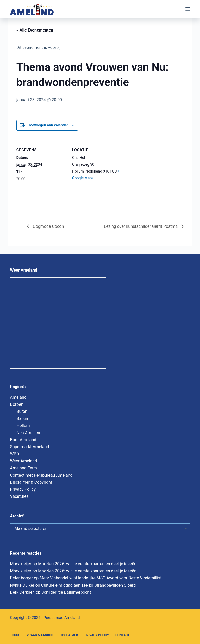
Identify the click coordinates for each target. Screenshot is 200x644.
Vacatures (19, 496)
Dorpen (17, 404)
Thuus (15, 635)
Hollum (23, 425)
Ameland (18, 397)
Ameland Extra (23, 468)
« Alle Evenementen (35, 30)
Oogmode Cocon (48, 226)
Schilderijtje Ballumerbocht (66, 592)
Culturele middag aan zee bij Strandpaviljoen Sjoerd (89, 585)
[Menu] (188, 9)
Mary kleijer (21, 564)
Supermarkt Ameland (29, 447)
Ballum (23, 418)
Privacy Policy (23, 489)
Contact (122, 635)
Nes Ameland (29, 433)
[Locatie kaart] (153, 175)
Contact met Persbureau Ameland (41, 475)
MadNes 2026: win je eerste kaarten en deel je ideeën (87, 564)
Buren (22, 411)
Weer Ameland (23, 461)
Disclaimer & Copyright (31, 482)
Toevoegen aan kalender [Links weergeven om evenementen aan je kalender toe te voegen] (48, 125)
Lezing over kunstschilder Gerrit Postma (141, 226)
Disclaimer (69, 635)
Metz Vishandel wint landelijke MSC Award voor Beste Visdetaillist (101, 578)
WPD (14, 454)
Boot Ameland (23, 440)
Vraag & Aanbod (40, 635)
